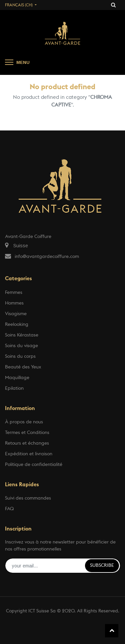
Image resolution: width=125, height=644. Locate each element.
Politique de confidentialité (34, 465)
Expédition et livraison (29, 454)
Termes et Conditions (27, 433)
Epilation (14, 388)
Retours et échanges (27, 443)
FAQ (9, 509)
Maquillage (17, 378)
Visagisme (16, 314)
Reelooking (17, 324)
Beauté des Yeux (23, 367)
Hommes (14, 303)
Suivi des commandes (28, 498)
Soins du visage (21, 346)
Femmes (14, 293)
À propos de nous (24, 422)
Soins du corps (20, 356)
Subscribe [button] (102, 565)
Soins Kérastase (22, 335)
